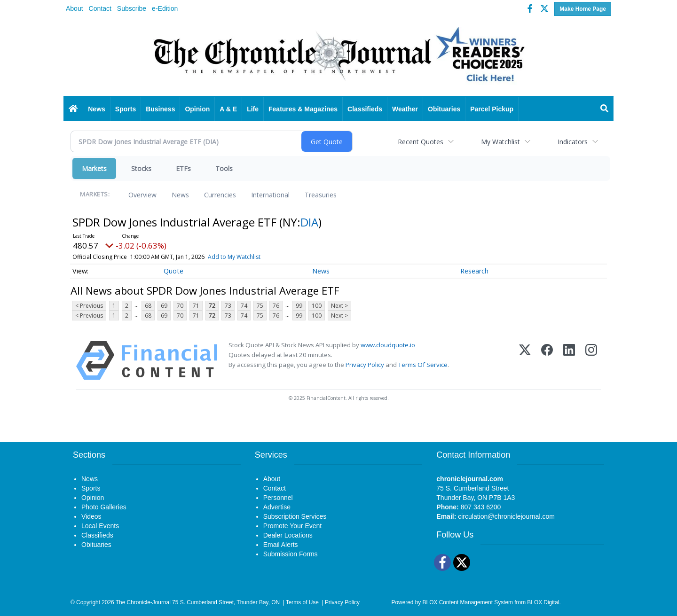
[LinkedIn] (569, 361)
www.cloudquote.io (388, 345)
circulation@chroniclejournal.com (506, 516)
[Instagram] (591, 361)
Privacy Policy (365, 365)
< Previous (89, 306)
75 (260, 306)
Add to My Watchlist (234, 257)
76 (276, 306)
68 (148, 306)
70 (180, 306)
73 (228, 306)
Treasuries (321, 195)
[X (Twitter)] (525, 361)
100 (317, 306)
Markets (94, 168)
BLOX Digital (543, 602)
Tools (224, 168)
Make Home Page (583, 9)
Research (474, 271)
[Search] (605, 109)
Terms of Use (302, 602)
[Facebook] (547, 361)
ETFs (183, 168)
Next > (339, 306)
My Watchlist (500, 142)
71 (196, 306)
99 (299, 306)
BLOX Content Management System (468, 602)
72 (212, 306)
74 (244, 306)
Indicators (573, 142)
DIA (309, 222)
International (270, 195)
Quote (173, 271)
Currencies (220, 195)
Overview (142, 195)
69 (164, 306)
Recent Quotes (421, 142)
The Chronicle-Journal (143, 602)
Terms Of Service (423, 365)
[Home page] (338, 57)
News (180, 195)
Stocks (141, 168)
